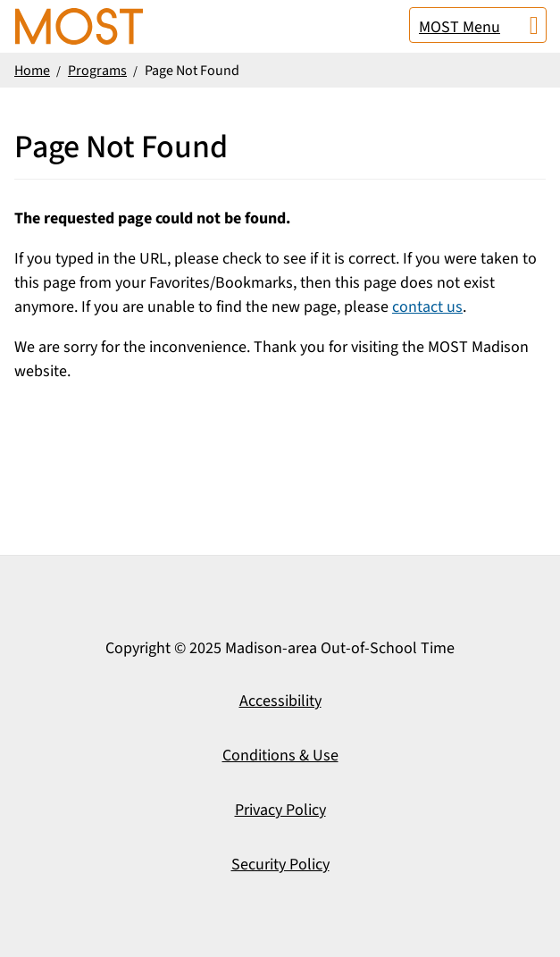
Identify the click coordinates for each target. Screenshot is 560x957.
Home (32, 71)
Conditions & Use (280, 756)
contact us (427, 307)
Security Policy (280, 865)
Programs (97, 71)
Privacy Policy (280, 810)
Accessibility (280, 701)
